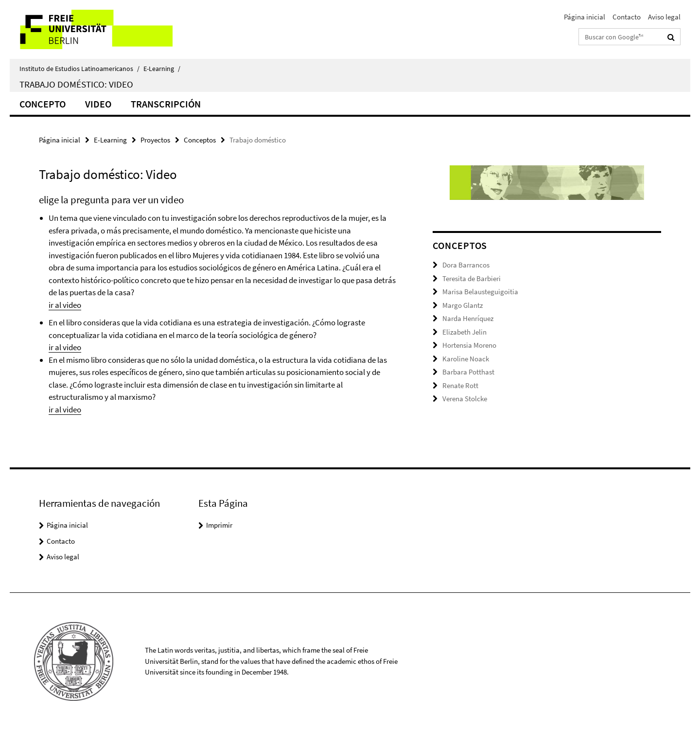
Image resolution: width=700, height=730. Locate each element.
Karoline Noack (466, 359)
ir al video (65, 305)
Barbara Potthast (468, 372)
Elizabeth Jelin (464, 332)
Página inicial (585, 17)
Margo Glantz (463, 305)
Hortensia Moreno (469, 345)
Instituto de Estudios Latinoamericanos (79, 69)
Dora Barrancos (466, 265)
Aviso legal (664, 17)
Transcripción (166, 104)
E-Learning (162, 69)
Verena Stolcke (465, 399)
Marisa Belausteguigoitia (480, 292)
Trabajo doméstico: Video (76, 84)
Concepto (43, 104)
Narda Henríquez (468, 318)
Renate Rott (460, 385)
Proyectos (155, 140)
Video (98, 104)
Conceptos (200, 140)
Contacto (627, 17)
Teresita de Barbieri (472, 278)
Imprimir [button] (219, 525)
